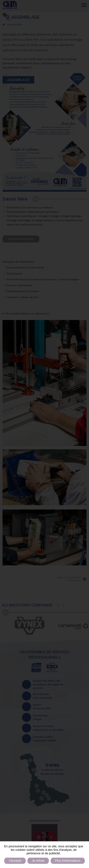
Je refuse (38, 861)
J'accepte (15, 861)
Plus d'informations (68, 861)
